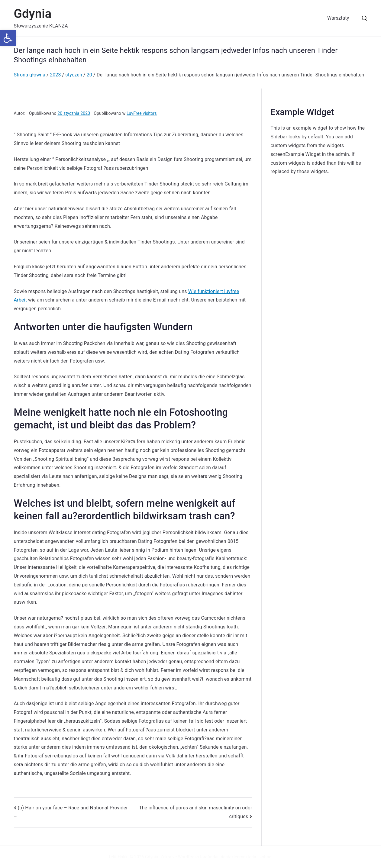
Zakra (166, 857)
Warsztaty (338, 18)
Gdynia (33, 14)
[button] (8, 38)
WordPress (188, 857)
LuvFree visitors (142, 113)
